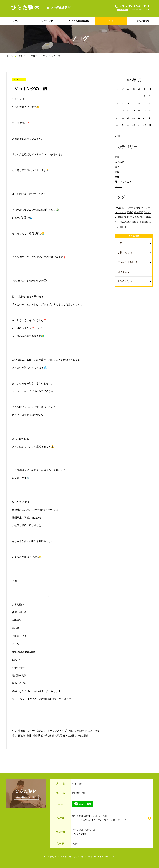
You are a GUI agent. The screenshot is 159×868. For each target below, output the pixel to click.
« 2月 (117, 136)
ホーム (16, 21)
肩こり (118, 167)
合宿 (120, 243)
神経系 (36, 736)
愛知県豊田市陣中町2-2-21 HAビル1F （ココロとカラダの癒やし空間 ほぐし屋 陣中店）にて (99, 818)
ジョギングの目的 (127, 262)
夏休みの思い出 (126, 281)
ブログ (111, 21)
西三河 (22, 736)
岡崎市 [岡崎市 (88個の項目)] (131, 217)
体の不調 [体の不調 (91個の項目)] (139, 212)
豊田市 (22, 731)
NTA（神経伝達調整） (80, 21)
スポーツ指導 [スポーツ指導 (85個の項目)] (133, 208)
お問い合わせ (143, 21)
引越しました (125, 253)
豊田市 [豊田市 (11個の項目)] (123, 227)
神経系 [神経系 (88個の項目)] (135, 222)
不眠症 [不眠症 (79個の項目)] (130, 212)
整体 (29, 736)
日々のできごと (123, 182)
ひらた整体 (83, 736)
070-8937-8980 (20, 636)
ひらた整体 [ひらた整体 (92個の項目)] (120, 208)
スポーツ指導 (34, 731)
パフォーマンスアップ (55, 731)
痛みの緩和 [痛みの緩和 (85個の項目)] (125, 222)
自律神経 (46, 736)
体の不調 (57, 736)
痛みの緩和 (69, 736)
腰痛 (117, 172)
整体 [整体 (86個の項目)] (137, 217)
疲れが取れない (85, 731)
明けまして (123, 272)
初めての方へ (48, 21)
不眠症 (72, 731)
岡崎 (117, 157)
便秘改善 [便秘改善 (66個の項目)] (122, 217)
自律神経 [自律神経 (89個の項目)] (144, 222)
